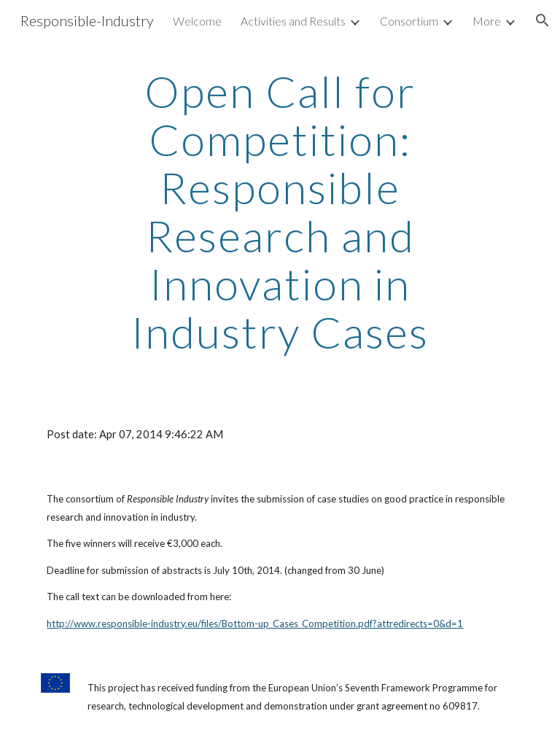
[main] (280, 211)
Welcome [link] (197, 21)
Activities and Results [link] (293, 21)
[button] (542, 20)
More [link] (487, 21)
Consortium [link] (409, 21)
